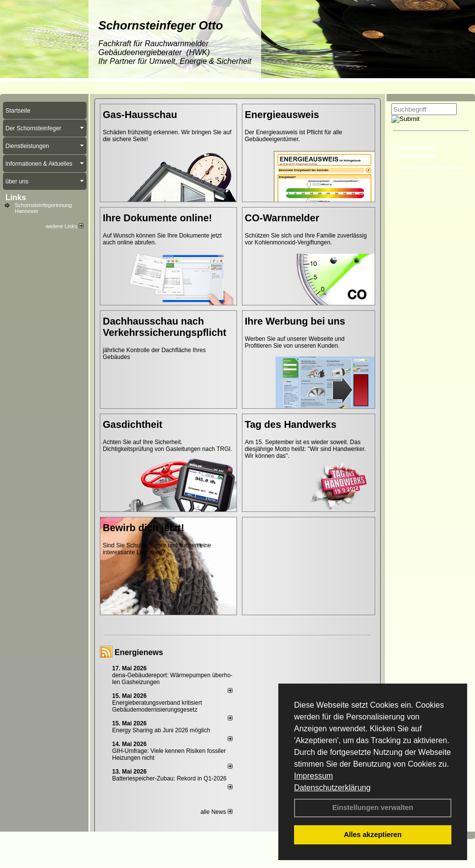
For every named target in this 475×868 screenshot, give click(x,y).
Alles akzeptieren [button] (373, 835)
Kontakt (127, 844)
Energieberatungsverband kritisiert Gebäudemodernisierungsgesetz (157, 706)
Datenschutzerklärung (332, 788)
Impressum (313, 776)
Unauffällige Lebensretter (414, 151)
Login (102, 844)
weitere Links (65, 226)
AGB (251, 844)
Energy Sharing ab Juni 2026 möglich (161, 730)
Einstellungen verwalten (373, 808)
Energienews (139, 652)
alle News (217, 812)
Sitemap (275, 844)
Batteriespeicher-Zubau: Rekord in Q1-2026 (169, 778)
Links (16, 197)
